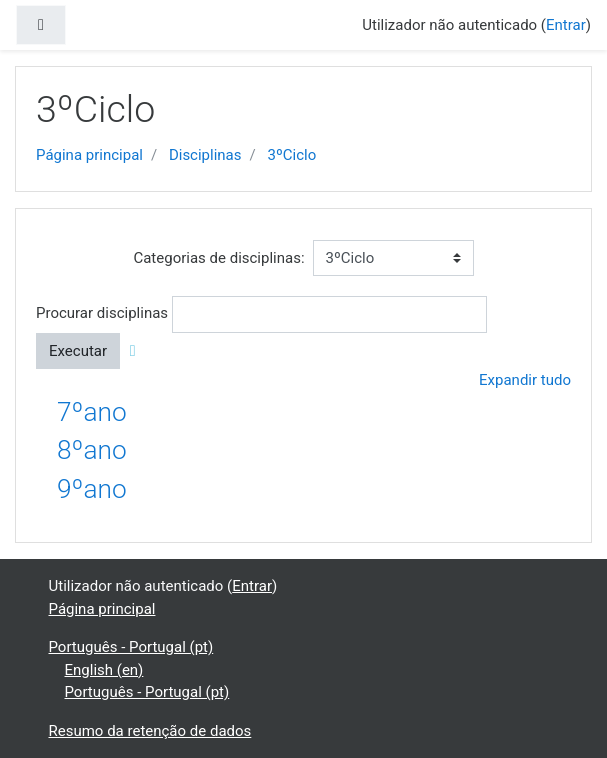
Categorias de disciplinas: (218, 258)
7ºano (92, 412)
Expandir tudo (525, 380)
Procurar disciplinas (102, 313)
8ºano (92, 450)
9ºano (92, 489)
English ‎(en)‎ (104, 670)
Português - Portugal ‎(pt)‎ (131, 647)
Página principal (89, 155)
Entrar (566, 25)
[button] (137, 351)
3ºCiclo (291, 155)
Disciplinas (205, 155)
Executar (78, 351)
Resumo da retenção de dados (150, 731)
